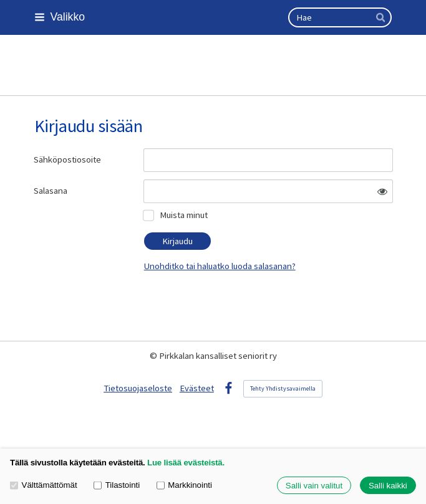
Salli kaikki (388, 486)
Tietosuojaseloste (138, 388)
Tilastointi (117, 485)
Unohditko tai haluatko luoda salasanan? (220, 266)
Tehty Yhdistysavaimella (283, 388)
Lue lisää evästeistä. (186, 463)
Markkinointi (184, 485)
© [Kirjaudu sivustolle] (154, 356)
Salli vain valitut (314, 486)
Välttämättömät (44, 485)
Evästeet (197, 388)
